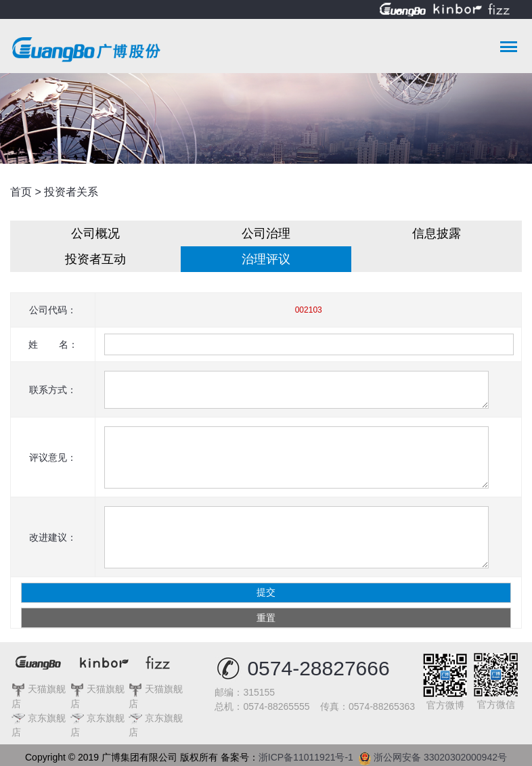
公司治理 (266, 233)
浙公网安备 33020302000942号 (433, 755)
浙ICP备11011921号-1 (309, 757)
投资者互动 (95, 259)
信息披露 (437, 233)
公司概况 (95, 233)
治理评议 (266, 259)
